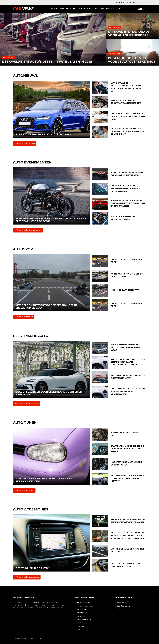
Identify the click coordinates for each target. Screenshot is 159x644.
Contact (143, 2)
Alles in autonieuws (25, 143)
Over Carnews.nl (132, 2)
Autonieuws (82, 613)
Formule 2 (81, 626)
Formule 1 (81, 623)
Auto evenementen (85, 606)
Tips (79, 630)
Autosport (81, 616)
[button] (144, 9)
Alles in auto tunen (25, 490)
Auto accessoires (84, 603)
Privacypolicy (35, 639)
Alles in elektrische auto (27, 404)
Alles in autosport (24, 317)
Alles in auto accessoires (27, 577)
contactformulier (55, 608)
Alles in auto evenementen (28, 230)
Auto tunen (82, 609)
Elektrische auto (84, 620)
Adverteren (120, 2)
